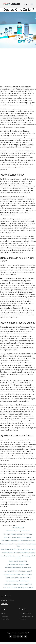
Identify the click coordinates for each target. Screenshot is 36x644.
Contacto (4, 616)
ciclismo (23, 619)
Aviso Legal (5, 619)
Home (3, 613)
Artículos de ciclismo (26, 616)
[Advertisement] (18, 67)
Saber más (4, 603)
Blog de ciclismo (25, 613)
